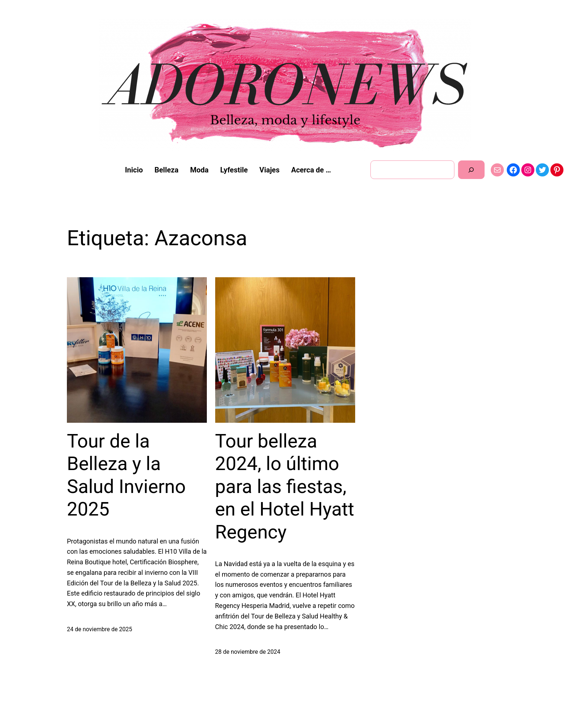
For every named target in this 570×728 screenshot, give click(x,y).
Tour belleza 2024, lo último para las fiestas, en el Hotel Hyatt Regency (285, 487)
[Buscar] (471, 170)
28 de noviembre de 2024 (248, 652)
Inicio (134, 170)
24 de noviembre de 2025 (100, 629)
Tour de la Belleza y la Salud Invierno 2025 (126, 475)
